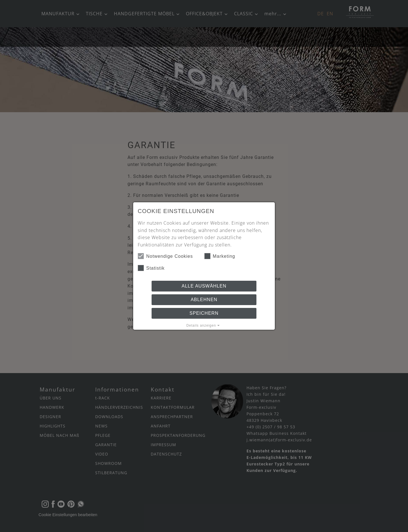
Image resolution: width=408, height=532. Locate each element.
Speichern (204, 313)
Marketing (220, 256)
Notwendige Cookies (165, 256)
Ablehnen (204, 300)
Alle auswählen (204, 286)
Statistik (151, 268)
